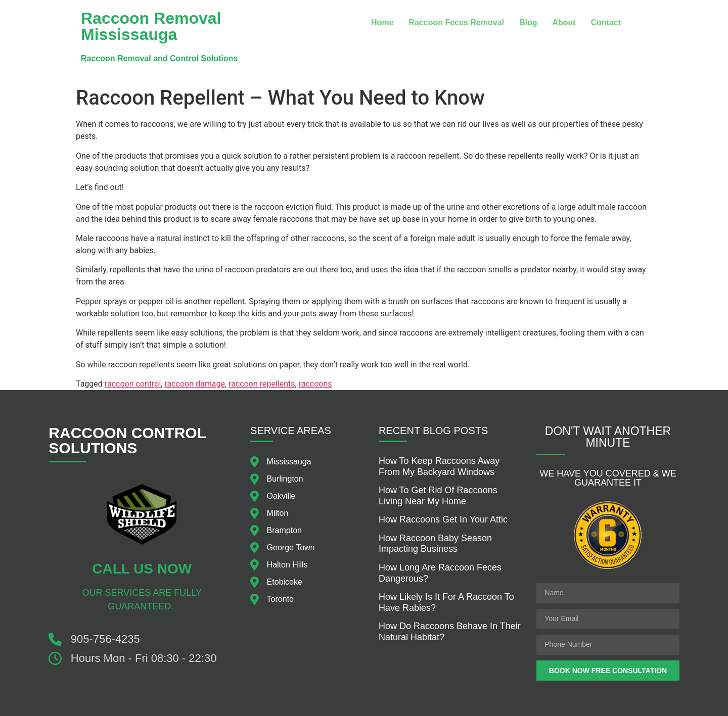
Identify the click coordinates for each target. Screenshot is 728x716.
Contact (606, 22)
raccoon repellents (262, 384)
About (564, 22)
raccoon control (133, 384)
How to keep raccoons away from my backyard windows (439, 466)
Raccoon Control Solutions (127, 440)
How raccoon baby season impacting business (435, 544)
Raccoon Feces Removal (456, 22)
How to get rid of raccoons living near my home (438, 496)
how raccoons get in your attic (443, 519)
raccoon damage (195, 384)
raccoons (315, 384)
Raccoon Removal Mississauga (151, 26)
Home (382, 22)
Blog (528, 22)
